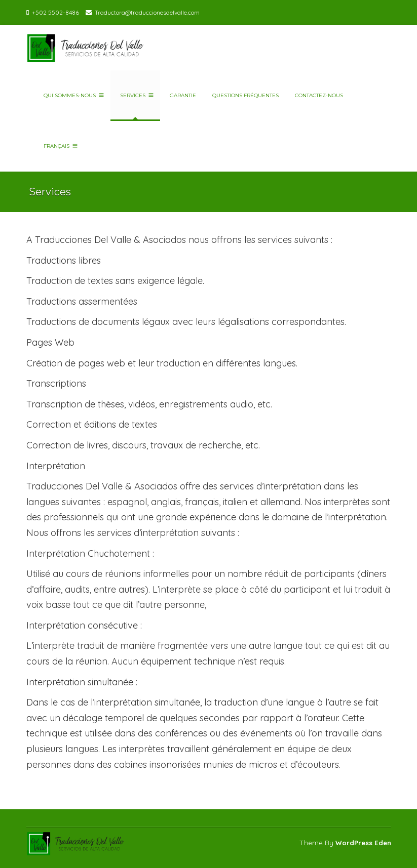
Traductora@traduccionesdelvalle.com (147, 12)
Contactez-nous (317, 95)
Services (135, 95)
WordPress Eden (363, 843)
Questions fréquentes (244, 95)
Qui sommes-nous (72, 95)
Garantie (181, 95)
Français (59, 146)
